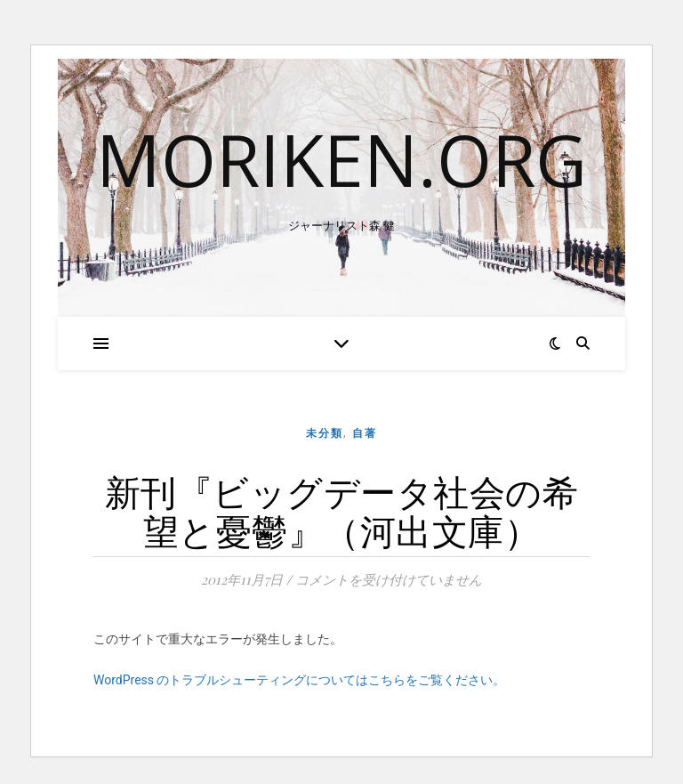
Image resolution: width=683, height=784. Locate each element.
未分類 (325, 433)
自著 (365, 433)
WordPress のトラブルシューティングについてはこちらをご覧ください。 (300, 680)
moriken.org (341, 159)
